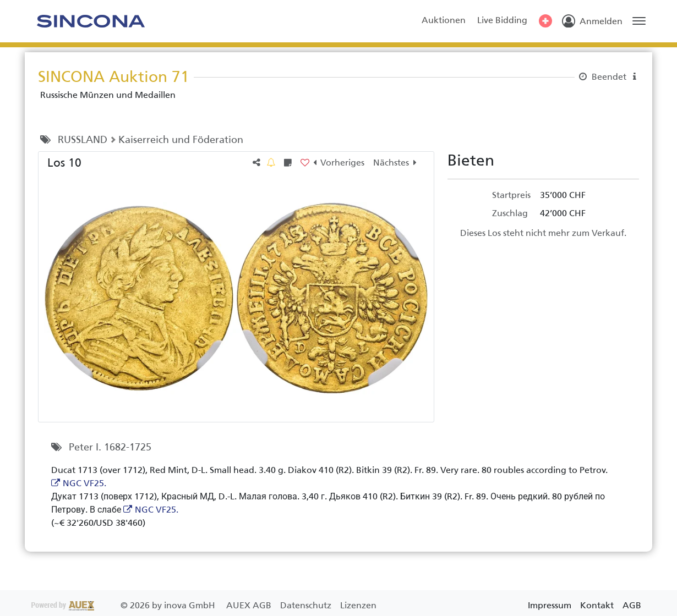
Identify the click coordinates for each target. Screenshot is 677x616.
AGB (632, 605)
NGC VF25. (84, 483)
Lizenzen (358, 605)
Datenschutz (307, 605)
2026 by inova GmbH (124, 605)
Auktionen (444, 20)
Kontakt (597, 605)
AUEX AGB (250, 605)
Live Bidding (502, 20)
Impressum (550, 605)
